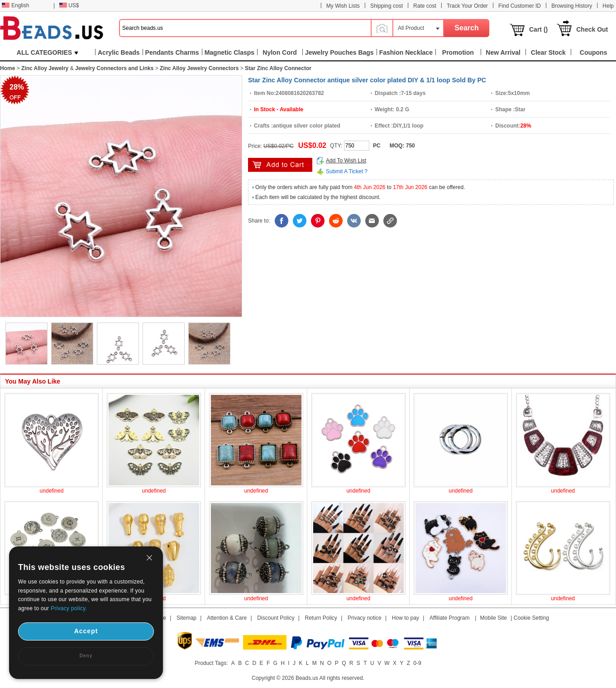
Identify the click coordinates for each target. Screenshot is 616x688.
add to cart (280, 165)
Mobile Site (494, 618)
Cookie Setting (531, 618)
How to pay (406, 618)
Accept (86, 631)
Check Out (592, 29)
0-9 (417, 663)
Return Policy (321, 618)
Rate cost (425, 6)
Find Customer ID (520, 6)
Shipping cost (387, 6)
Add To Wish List (346, 161)
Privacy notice (365, 618)
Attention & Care (227, 618)
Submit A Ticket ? (347, 171)
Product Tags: (211, 663)
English (15, 5)
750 (411, 146)
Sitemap (186, 618)
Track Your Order (467, 6)
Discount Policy (276, 618)
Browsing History (572, 6)
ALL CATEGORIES (48, 52)
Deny (86, 656)
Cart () (538, 29)
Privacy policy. (69, 608)
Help (608, 6)
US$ (69, 5)
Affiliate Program (449, 618)
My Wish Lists (343, 6)
